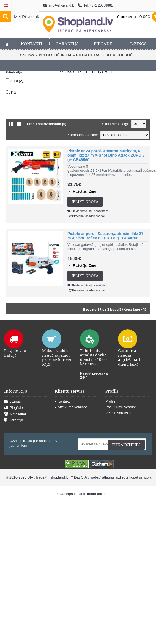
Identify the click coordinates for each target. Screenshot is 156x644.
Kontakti (63, 401)
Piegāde (13, 408)
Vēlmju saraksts (118, 413)
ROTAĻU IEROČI (119, 55)
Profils (110, 401)
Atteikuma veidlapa (71, 407)
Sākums (27, 55)
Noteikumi (15, 414)
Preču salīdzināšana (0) (47, 124)
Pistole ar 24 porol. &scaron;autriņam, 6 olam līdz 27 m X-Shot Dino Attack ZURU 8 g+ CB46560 (106, 155)
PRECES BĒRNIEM (55, 55)
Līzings (12, 402)
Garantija (14, 420)
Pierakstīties (126, 445)
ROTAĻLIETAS (88, 55)
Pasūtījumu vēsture (121, 407)
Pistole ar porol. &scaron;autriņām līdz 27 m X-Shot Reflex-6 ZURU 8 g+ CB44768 (105, 236)
